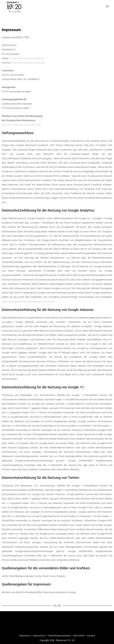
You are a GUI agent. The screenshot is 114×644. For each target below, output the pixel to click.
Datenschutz (39, 636)
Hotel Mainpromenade (59, 636)
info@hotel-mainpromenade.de (27, 58)
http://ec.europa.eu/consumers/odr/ (22, 125)
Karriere (91, 636)
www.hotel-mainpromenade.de (28, 63)
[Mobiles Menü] (107, 6)
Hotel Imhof (79, 636)
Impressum (24, 636)
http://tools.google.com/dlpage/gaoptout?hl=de (28, 302)
